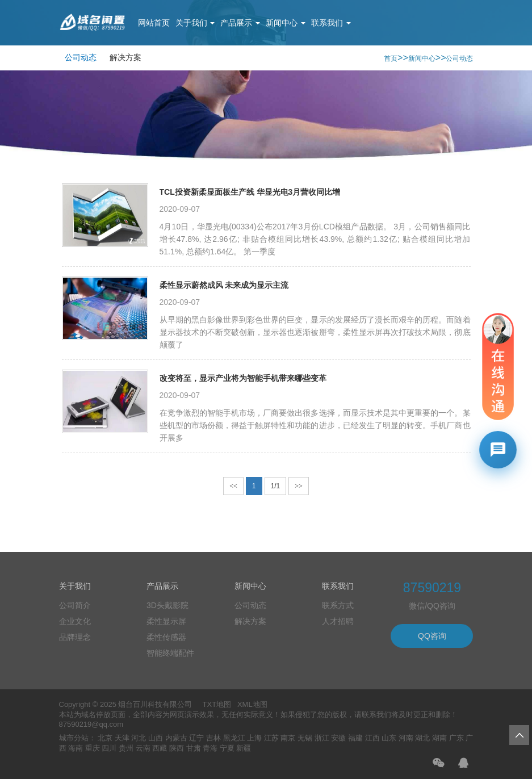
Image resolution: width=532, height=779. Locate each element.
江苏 (271, 738)
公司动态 (81, 57)
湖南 (439, 738)
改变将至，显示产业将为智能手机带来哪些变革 (243, 378)
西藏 (160, 748)
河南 (406, 738)
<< (233, 486)
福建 (355, 738)
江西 (372, 738)
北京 (105, 738)
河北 (139, 738)
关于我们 (195, 23)
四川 (109, 748)
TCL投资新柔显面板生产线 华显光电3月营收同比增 (250, 192)
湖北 (422, 738)
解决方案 (125, 57)
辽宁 (196, 738)
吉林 (213, 738)
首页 (391, 58)
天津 (122, 738)
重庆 (93, 748)
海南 (76, 748)
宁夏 (227, 748)
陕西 (177, 748)
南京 (288, 738)
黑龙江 (234, 738)
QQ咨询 (432, 636)
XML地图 (252, 704)
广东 (456, 738)
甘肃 (194, 748)
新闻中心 (286, 23)
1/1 (276, 486)
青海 (210, 748)
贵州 (126, 748)
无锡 (305, 738)
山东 (389, 738)
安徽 (338, 738)
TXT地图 (217, 704)
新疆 (244, 748)
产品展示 (240, 23)
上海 (254, 738)
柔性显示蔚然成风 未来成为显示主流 (224, 285)
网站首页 (154, 23)
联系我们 (331, 23)
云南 (143, 748)
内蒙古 (176, 738)
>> (299, 486)
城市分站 (74, 738)
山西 (156, 738)
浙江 (322, 738)
